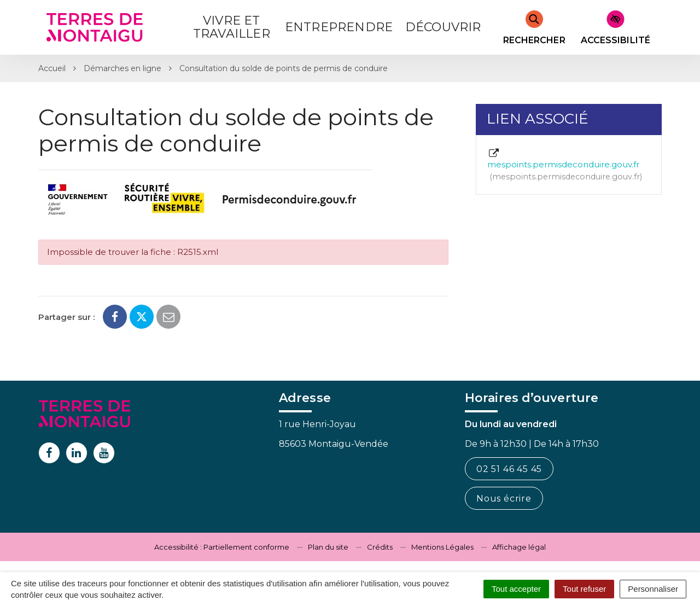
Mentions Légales (442, 547)
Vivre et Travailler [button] (232, 27)
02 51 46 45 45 (509, 469)
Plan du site (328, 547)
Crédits (380, 547)
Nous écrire (504, 499)
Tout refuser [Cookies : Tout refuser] (584, 589)
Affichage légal (519, 547)
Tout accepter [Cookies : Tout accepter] (516, 589)
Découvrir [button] (443, 27)
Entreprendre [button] (339, 27)
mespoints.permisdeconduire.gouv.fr (565, 165)
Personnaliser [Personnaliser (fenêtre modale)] (653, 589)
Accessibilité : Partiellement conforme (222, 547)
